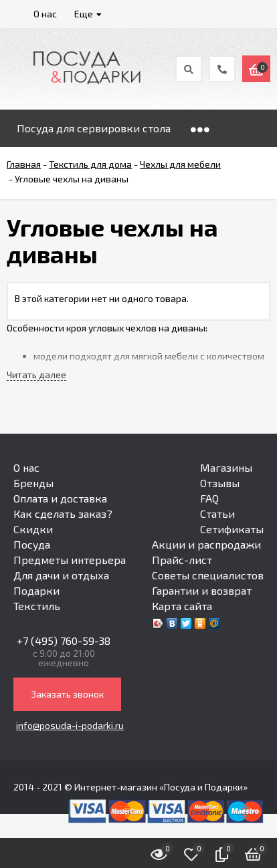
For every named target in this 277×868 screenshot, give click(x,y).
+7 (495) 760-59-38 (64, 640)
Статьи (217, 514)
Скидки (33, 529)
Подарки (36, 590)
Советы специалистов (208, 575)
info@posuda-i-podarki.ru (70, 725)
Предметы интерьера (70, 560)
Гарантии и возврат (202, 590)
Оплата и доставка (60, 498)
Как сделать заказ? (63, 514)
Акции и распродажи (206, 544)
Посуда (32, 544)
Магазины (226, 467)
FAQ (209, 498)
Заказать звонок (67, 694)
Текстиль (37, 606)
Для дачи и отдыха (61, 575)
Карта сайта (182, 606)
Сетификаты (232, 529)
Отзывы (220, 483)
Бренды (33, 483)
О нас (26, 467)
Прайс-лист (182, 560)
